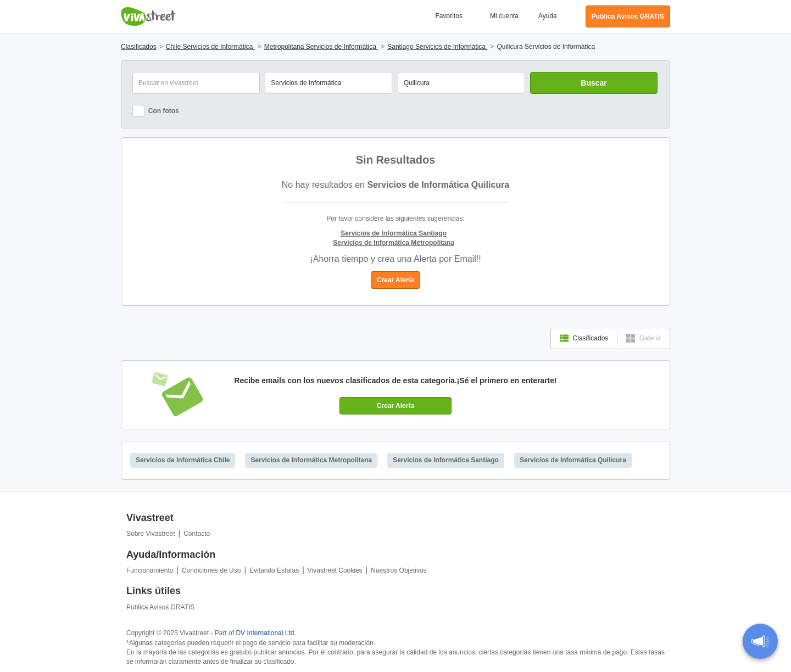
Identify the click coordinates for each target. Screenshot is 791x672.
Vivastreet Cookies (335, 570)
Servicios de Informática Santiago (446, 460)
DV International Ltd (265, 633)
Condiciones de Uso (211, 570)
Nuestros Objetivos (399, 570)
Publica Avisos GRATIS (160, 607)
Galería (644, 338)
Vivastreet (148, 16)
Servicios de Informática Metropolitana (311, 460)
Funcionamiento (150, 570)
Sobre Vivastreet (151, 534)
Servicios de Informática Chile (183, 460)
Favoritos (449, 16)
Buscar (594, 83)
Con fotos (156, 111)
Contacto (197, 534)
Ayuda (548, 16)
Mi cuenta (504, 16)
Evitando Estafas (274, 570)
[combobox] (461, 83)
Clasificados (584, 338)
